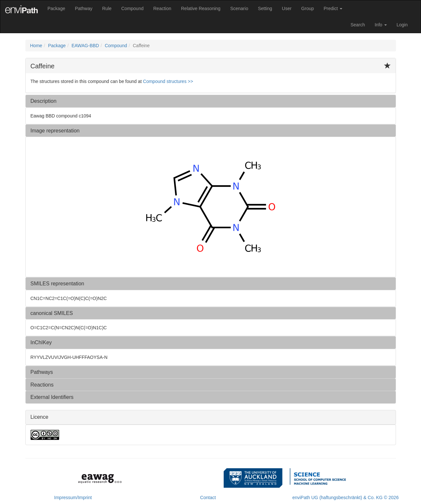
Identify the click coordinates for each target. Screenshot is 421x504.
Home (36, 46)
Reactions (42, 385)
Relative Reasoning (201, 8)
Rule (107, 8)
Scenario (239, 8)
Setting (265, 8)
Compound (132, 8)
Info (381, 25)
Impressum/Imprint (73, 497)
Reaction (162, 8)
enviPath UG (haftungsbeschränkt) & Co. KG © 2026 (345, 497)
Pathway (84, 8)
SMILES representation (57, 284)
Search (358, 25)
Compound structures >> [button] (168, 81)
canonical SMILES (52, 313)
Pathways (42, 372)
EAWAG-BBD (85, 46)
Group (308, 8)
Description (44, 101)
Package (56, 8)
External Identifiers (52, 397)
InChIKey (41, 342)
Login (402, 25)
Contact (208, 497)
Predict (333, 8)
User (287, 8)
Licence (39, 417)
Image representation (55, 131)
